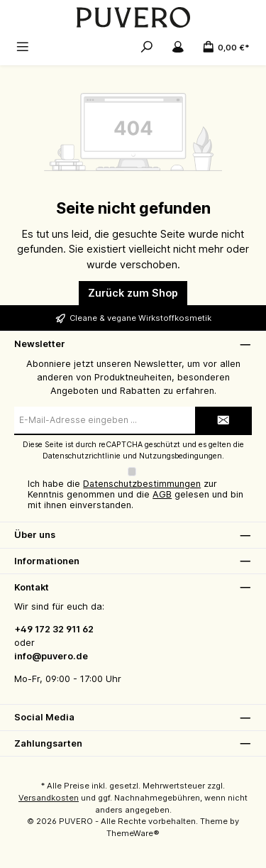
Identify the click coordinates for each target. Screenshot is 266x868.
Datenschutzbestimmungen (142, 484)
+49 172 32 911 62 (54, 629)
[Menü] (23, 46)
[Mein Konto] (178, 46)
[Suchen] (147, 46)
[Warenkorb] (226, 46)
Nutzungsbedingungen (181, 456)
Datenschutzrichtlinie (82, 456)
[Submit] (223, 421)
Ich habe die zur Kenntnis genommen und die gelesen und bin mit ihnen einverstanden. (135, 494)
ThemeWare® (133, 833)
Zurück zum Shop (133, 293)
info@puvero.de (51, 656)
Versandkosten (49, 798)
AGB (162, 494)
